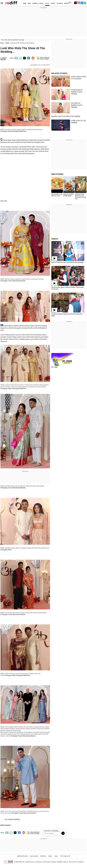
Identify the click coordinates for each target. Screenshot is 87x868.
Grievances (81, 862)
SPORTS (53, 3)
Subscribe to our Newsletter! (51, 831)
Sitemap (54, 862)
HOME (25, 3)
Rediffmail (43, 856)
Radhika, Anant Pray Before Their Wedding (66, 116)
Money (50, 856)
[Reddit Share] (33, 58)
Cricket (7, 43)
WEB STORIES (57, 174)
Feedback (60, 862)
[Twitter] (75, 3)
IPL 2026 (54, 367)
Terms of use (73, 862)
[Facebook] (82, 3)
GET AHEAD (60, 3)
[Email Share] (16, 58)
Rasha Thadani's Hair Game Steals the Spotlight (68, 262)
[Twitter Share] (24, 58)
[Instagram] (79, 3)
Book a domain (34, 856)
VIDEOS (55, 239)
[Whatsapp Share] (20, 58)
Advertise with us (30, 862)
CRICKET (47, 3)
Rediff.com (21, 862)
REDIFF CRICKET (4, 59)
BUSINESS (35, 3)
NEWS (29, 3)
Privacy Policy (47, 862)
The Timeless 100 (65, 856)
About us (66, 862)
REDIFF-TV (67, 3)
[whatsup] (85, 3)
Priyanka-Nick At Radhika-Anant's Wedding (77, 92)
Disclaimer (39, 862)
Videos (56, 856)
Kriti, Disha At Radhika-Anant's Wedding (77, 105)
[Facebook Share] (28, 58)
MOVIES (41, 3)
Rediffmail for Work (22, 856)
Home (2, 43)
